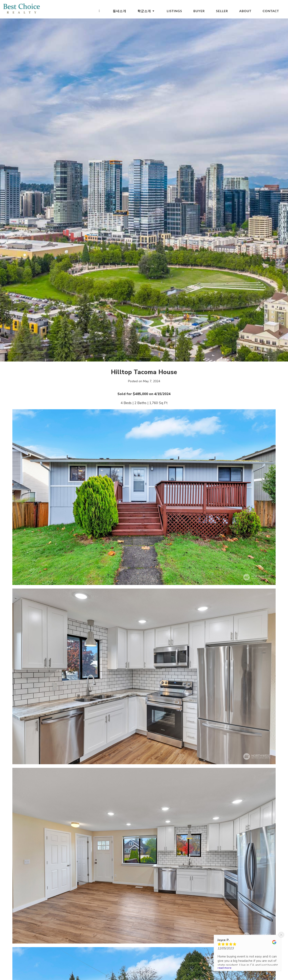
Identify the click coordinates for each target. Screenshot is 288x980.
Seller (222, 11)
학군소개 (146, 11)
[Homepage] (99, 11)
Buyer (199, 11)
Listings (174, 11)
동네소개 (119, 11)
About (245, 11)
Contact (271, 11)
